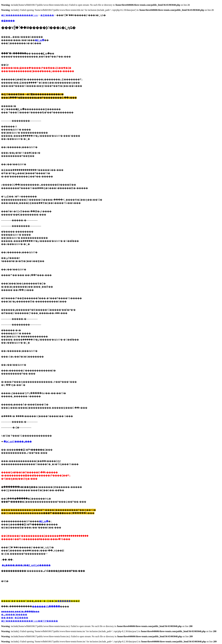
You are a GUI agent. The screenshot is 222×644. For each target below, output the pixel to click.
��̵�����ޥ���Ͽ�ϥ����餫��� (20, 612)
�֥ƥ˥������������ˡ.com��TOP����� (30, 621)
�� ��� (7, 618)
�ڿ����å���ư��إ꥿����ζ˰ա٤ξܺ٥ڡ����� (26, 565)
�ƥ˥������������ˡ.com (20, 15)
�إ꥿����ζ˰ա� (44, 521)
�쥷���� (47, 15)
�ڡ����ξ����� (14, 615)
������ (64, 601)
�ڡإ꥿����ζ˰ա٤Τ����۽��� (18, 442)
